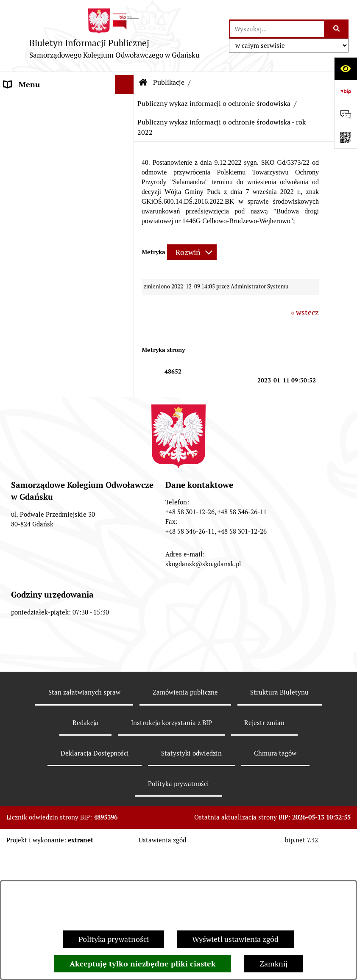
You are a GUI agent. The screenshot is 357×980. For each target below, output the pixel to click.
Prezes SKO (23, 123)
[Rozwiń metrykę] (192, 252)
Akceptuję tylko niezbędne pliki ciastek (143, 964)
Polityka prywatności (114, 939)
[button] (126, 104)
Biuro (13, 161)
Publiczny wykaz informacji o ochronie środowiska (214, 104)
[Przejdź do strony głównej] (114, 36)
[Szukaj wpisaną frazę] (337, 29)
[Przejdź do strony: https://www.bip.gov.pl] (346, 91)
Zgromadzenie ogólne (40, 142)
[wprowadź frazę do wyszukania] (277, 29)
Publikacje (21, 180)
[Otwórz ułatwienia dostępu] (346, 69)
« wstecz (305, 312)
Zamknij (273, 964)
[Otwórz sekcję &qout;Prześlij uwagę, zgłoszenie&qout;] (346, 114)
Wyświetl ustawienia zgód (235, 939)
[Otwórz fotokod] (346, 137)
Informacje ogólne (35, 104)
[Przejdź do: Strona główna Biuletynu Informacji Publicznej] (143, 83)
